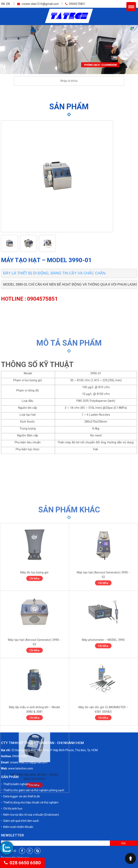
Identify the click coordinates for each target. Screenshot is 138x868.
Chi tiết (35, 654)
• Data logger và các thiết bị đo (20, 774)
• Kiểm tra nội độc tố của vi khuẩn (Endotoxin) (30, 792)
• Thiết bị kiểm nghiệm (15, 762)
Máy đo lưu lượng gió (34, 648)
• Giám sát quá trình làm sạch (20, 798)
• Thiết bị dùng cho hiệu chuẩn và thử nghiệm (30, 780)
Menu (131, 7)
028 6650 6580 (22, 863)
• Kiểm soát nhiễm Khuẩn (17, 804)
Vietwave (23, 835)
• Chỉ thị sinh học (12, 786)
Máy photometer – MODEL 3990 (103, 715)
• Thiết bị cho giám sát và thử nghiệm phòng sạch (33, 768)
